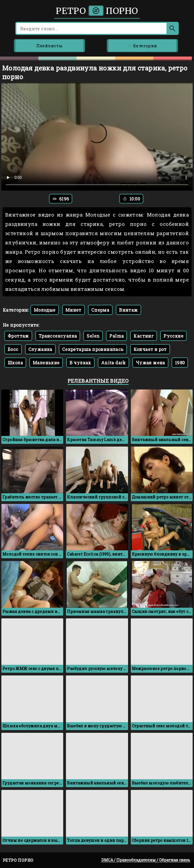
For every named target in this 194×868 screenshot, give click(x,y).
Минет (73, 310)
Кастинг (144, 336)
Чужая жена (150, 363)
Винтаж (128, 310)
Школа (15, 363)
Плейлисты (50, 46)
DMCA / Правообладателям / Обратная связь (146, 860)
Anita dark (113, 363)
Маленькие (46, 363)
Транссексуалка (58, 336)
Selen (93, 336)
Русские (173, 336)
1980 (180, 363)
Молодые (45, 310)
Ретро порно (97, 11)
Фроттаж (18, 336)
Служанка (40, 349)
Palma (116, 336)
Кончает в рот (150, 349)
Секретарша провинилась (93, 349)
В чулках (80, 363)
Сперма (100, 310)
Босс (13, 349)
